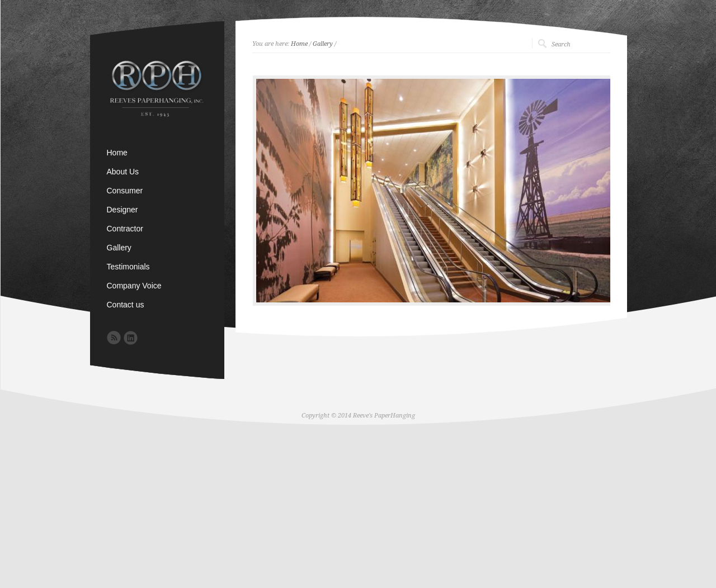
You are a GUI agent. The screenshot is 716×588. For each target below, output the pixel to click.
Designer (123, 210)
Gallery (323, 44)
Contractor (125, 229)
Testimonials (128, 267)
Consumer (125, 191)
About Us (123, 172)
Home (299, 44)
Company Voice (134, 286)
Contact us (126, 305)
